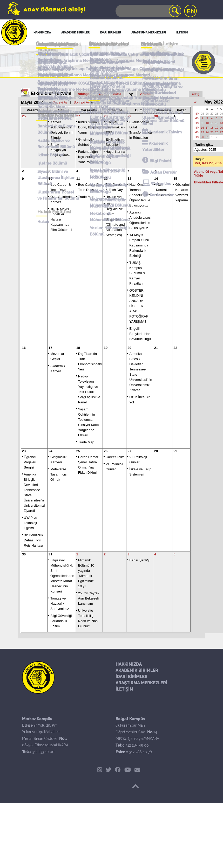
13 (129, 179)
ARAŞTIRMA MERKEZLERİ (141, 683)
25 (24, 116)
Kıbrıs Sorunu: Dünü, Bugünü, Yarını (89, 127)
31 (50, 554)
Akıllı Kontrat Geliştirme (164, 190)
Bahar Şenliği (139, 560)
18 (78, 348)
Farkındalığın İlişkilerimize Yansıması (88, 157)
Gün (102, 94)
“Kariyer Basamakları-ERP (116, 127)
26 (50, 116)
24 (50, 451)
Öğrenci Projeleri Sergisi (30, 462)
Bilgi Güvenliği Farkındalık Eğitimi (61, 621)
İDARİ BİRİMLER (131, 677)
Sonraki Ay (82, 102)
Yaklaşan (84, 94)
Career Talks (115, 457)
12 (106, 179)
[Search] (148, 11)
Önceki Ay (60, 102)
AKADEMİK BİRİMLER (137, 670)
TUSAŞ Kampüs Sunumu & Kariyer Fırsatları (137, 273)
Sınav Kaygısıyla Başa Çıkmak (60, 150)
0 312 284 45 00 (136, 745)
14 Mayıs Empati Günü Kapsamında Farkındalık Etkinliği (139, 245)
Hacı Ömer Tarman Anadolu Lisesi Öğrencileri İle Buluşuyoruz (140, 195)
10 (50, 179)
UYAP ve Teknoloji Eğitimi (31, 523)
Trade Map (86, 197)
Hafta (117, 94)
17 (50, 348)
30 (156, 116)
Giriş (196, 94)
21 (156, 348)
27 (78, 116)
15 (175, 179)
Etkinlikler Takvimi (51, 93)
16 (24, 348)
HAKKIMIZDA (129, 664)
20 (129, 348)
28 (106, 116)
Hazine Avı (114, 197)
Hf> (197, 114)
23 (24, 451)
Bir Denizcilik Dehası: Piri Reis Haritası (33, 540)
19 (106, 348)
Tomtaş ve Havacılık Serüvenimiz (60, 604)
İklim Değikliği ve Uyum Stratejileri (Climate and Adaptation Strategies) (115, 219)
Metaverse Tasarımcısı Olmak (59, 474)
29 (129, 116)
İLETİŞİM (124, 689)
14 (156, 179)
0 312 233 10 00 (42, 752)
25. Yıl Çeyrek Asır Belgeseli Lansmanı (89, 598)
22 (175, 348)
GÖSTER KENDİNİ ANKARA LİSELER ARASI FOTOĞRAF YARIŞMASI (139, 306)
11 (78, 179)
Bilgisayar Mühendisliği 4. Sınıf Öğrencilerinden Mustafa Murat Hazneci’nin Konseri (62, 576)
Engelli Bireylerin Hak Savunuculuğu (140, 334)
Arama (145, 94)
